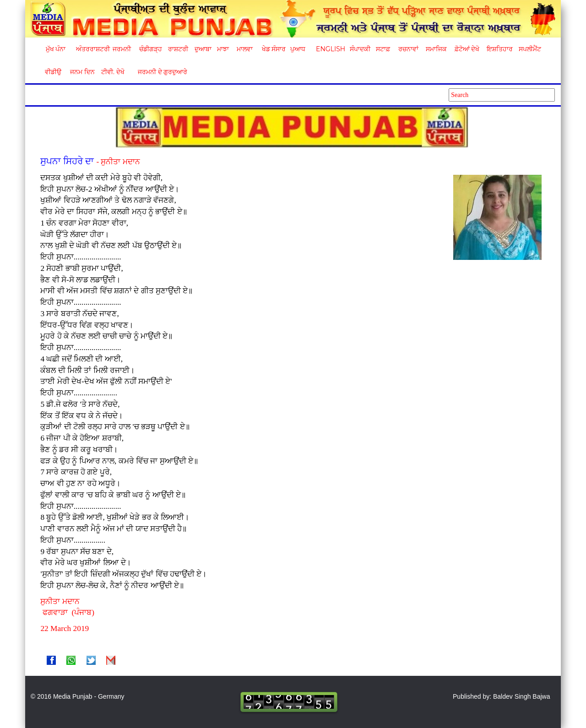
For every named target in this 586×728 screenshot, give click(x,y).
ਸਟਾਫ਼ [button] (383, 49)
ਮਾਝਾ (223, 49)
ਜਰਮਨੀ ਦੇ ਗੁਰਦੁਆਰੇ (159, 72)
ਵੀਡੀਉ (53, 72)
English (329, 49)
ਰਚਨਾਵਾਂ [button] (408, 49)
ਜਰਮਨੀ (122, 49)
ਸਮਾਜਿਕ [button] (436, 49)
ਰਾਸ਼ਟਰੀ (178, 49)
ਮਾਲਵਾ (245, 49)
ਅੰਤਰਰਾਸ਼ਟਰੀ (91, 49)
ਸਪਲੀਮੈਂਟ (530, 49)
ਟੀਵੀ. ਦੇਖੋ (112, 72)
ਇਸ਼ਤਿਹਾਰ (499, 49)
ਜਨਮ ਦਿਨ (82, 72)
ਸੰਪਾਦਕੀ (360, 49)
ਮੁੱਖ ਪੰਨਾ (56, 49)
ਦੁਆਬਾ (203, 49)
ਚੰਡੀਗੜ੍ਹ (150, 49)
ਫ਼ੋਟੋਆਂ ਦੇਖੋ (467, 49)
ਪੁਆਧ (298, 49)
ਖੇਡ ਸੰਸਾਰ (274, 49)
